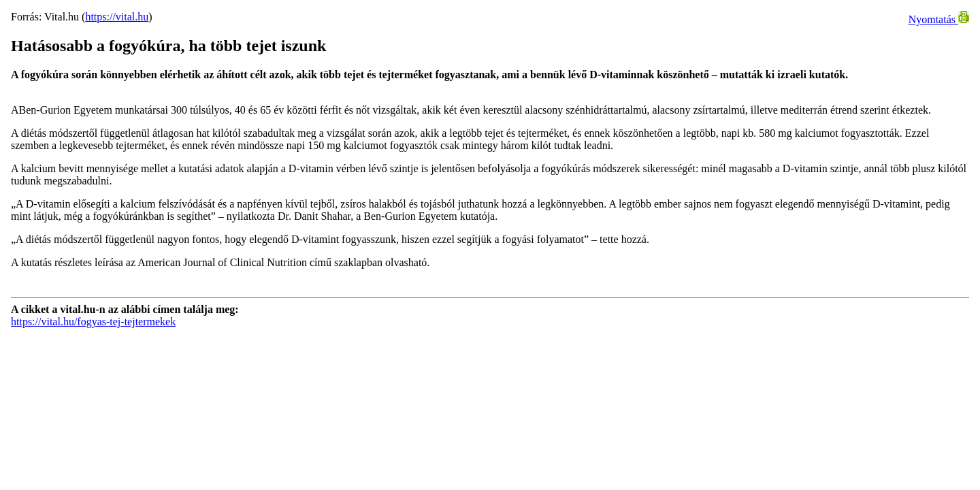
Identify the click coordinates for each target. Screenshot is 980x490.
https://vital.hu (117, 17)
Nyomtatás (939, 19)
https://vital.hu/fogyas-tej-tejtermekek (93, 322)
